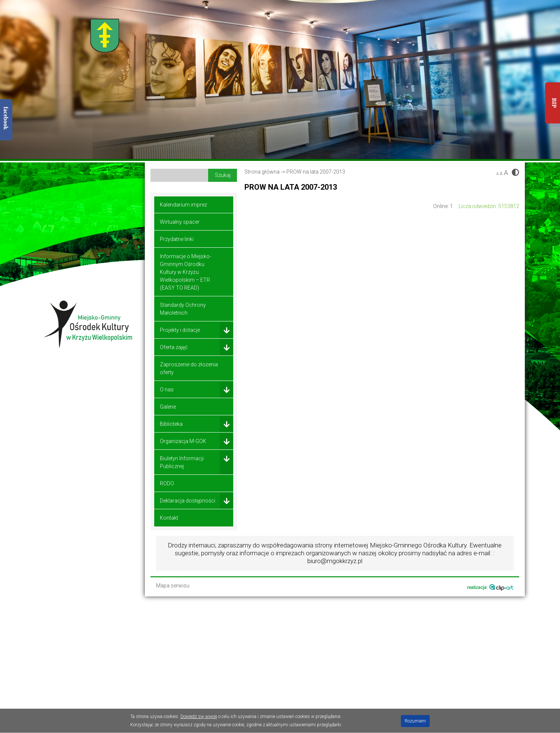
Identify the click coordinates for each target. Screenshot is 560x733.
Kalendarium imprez (183, 205)
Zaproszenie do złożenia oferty (189, 368)
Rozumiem (415, 721)
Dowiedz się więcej (199, 717)
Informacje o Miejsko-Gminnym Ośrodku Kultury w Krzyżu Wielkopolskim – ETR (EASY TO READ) (185, 272)
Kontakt (169, 518)
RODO (167, 483)
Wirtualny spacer (180, 222)
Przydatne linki (177, 239)
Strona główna (262, 172)
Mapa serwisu (173, 586)
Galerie (168, 407)
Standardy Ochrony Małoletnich (183, 309)
